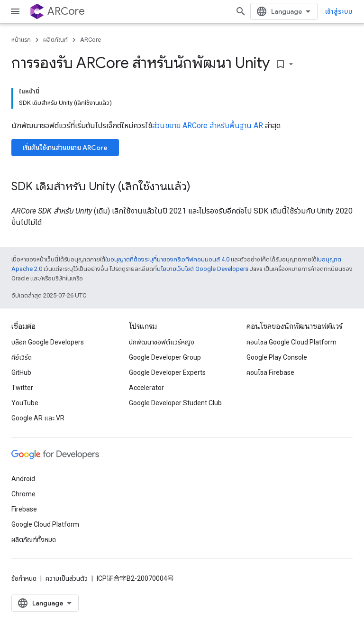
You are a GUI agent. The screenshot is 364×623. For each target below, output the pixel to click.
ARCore (66, 11)
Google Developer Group (165, 357)
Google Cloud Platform (45, 524)
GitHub (21, 372)
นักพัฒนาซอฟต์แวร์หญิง (162, 342)
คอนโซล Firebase (270, 372)
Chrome (23, 494)
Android (23, 479)
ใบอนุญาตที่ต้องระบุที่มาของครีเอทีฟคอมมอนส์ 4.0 (167, 259)
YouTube (25, 403)
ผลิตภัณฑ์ (55, 40)
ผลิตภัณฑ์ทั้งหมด (34, 539)
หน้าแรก (21, 40)
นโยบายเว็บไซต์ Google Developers (203, 269)
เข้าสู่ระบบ (339, 11)
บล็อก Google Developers (48, 342)
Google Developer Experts (167, 372)
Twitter (22, 388)
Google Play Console (277, 357)
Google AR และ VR (38, 418)
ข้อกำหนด (24, 578)
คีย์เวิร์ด (22, 357)
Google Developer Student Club (175, 403)
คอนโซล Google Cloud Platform (291, 342)
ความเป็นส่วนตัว (67, 578)
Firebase (24, 509)
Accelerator (146, 388)
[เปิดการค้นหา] (241, 11)
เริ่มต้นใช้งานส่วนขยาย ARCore (65, 148)
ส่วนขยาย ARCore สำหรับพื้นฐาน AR (208, 126)
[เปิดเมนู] (15, 11)
